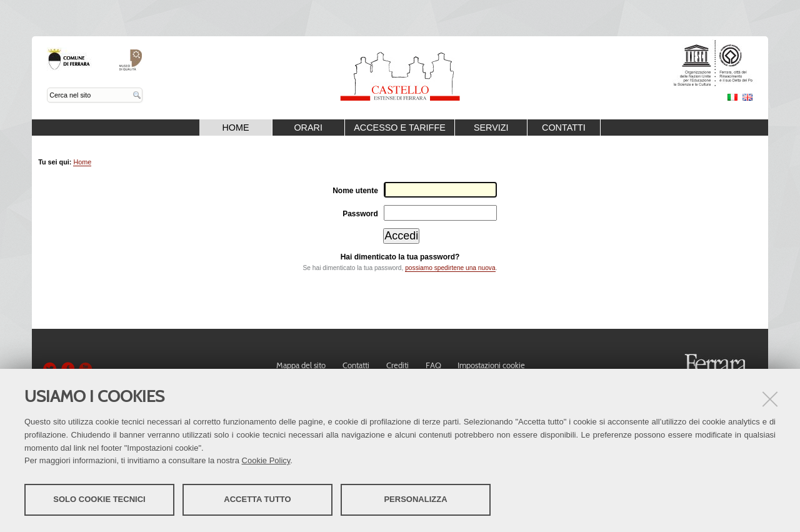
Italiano (732, 97)
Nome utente (355, 191)
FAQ (433, 365)
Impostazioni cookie (491, 365)
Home (235, 128)
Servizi (491, 128)
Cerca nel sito (47, 88)
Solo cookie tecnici (99, 499)
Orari (308, 128)
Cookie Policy (266, 460)
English (747, 97)
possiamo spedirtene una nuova (450, 268)
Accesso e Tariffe (400, 128)
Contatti (564, 128)
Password (360, 214)
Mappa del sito (301, 365)
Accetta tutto (257, 499)
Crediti (397, 365)
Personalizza (415, 499)
